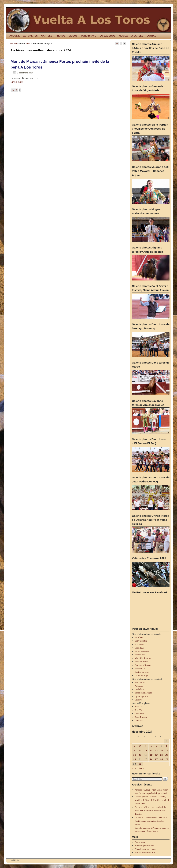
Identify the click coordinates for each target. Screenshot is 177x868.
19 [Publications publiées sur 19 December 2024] (151, 755)
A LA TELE (137, 36)
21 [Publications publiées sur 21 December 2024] (162, 755)
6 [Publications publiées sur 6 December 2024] (156, 746)
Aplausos (139, 686)
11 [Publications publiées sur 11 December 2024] (146, 750)
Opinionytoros (141, 696)
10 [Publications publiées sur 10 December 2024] (140, 750)
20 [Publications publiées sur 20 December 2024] (156, 755)
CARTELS (47, 36)
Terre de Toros (141, 662)
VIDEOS (73, 36)
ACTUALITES (31, 36)
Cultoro (138, 700)
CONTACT (152, 36)
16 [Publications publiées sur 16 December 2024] (134, 755)
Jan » (142, 768)
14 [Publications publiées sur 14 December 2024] (162, 750)
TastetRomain (141, 717)
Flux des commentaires (145, 849)
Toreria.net (140, 655)
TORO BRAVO (89, 36)
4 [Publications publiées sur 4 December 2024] (146, 746)
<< (117, 44)
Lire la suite (18, 82)
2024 (28, 44)
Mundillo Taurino (143, 658)
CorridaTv (139, 714)
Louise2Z (139, 721)
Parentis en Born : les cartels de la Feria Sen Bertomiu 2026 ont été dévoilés (150, 811)
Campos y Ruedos (143, 665)
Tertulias (139, 637)
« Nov (135, 768)
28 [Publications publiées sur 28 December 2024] (162, 759)
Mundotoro (140, 682)
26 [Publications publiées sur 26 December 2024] (151, 759)
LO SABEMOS (108, 36)
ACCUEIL (15, 36)
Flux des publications (144, 846)
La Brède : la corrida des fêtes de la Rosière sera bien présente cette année (151, 821)
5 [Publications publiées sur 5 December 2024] (151, 746)
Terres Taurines (142, 651)
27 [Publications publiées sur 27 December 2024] (156, 759)
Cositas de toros (142, 672)
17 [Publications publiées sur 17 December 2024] (140, 755)
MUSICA (123, 36)
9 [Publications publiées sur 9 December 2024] (134, 750)
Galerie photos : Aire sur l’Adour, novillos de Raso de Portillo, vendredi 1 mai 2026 (152, 800)
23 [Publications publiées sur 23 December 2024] (134, 759)
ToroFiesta (139, 644)
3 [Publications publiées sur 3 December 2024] (140, 746)
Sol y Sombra (141, 641)
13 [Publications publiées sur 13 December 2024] (156, 750)
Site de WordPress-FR (145, 853)
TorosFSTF (140, 669)
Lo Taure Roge (141, 675)
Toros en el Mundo (143, 693)
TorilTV (138, 710)
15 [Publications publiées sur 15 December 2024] (167, 750)
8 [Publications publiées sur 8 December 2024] (167, 746)
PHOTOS (60, 36)
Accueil (13, 44)
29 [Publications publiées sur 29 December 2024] (167, 759)
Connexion (140, 842)
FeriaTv (138, 707)
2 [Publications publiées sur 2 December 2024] (134, 746)
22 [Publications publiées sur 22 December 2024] (167, 755)
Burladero (139, 689)
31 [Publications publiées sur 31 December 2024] (140, 764)
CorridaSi (139, 648)
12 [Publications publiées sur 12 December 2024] (151, 750)
